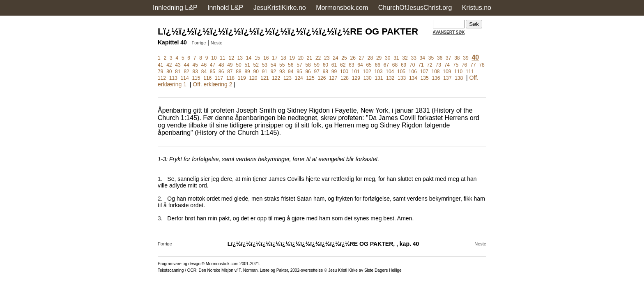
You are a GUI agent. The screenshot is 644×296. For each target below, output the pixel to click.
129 (356, 78)
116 (207, 78)
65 (369, 65)
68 (395, 65)
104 (390, 72)
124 (299, 78)
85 (213, 72)
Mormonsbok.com (342, 8)
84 (204, 72)
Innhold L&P (225, 8)
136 (436, 78)
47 (213, 65)
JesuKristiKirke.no (280, 8)
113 (173, 78)
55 (282, 65)
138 (459, 78)
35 (431, 58)
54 (273, 65)
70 (412, 65)
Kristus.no (477, 8)
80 (169, 72)
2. (160, 199)
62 (343, 65)
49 (230, 65)
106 (413, 72)
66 (378, 65)
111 (470, 72)
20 (301, 58)
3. (160, 218)
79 (160, 72)
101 (356, 72)
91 (265, 72)
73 (438, 65)
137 (447, 78)
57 (299, 65)
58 (308, 65)
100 (344, 72)
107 (424, 72)
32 (405, 58)
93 (282, 72)
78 (482, 65)
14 (249, 58)
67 (386, 65)
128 (345, 78)
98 (325, 72)
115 (196, 78)
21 (309, 58)
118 (230, 78)
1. (160, 179)
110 (458, 72)
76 (464, 65)
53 (265, 65)
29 (379, 58)
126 (322, 78)
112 (162, 78)
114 (185, 78)
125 (310, 78)
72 (429, 65)
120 (253, 78)
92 (273, 72)
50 (238, 65)
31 (396, 58)
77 (473, 65)
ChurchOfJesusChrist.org (415, 8)
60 (325, 65)
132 (390, 78)
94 (291, 72)
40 (475, 57)
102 (367, 72)
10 (214, 58)
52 (256, 65)
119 (242, 78)
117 (219, 78)
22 (318, 58)
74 (447, 65)
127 (333, 78)
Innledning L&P (175, 8)
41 (160, 65)
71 (421, 65)
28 (370, 58)
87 (230, 72)
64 (360, 65)
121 (264, 78)
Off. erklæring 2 (212, 84)
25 (344, 58)
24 (335, 58)
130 (368, 78)
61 (334, 65)
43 (178, 65)
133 (402, 78)
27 (362, 58)
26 (353, 58)
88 (238, 72)
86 (221, 72)
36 (440, 58)
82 (186, 72)
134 (413, 78)
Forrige (199, 43)
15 (257, 58)
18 (283, 58)
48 (221, 65)
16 (266, 58)
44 (186, 65)
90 (256, 72)
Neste (217, 43)
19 (292, 58)
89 (247, 72)
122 (276, 78)
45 (195, 65)
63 (351, 65)
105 (401, 72)
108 (435, 72)
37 (448, 58)
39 (466, 58)
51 (247, 65)
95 (299, 72)
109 (447, 72)
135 (425, 78)
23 (327, 58)
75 (456, 65)
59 (317, 65)
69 (404, 65)
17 (275, 58)
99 (334, 72)
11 (222, 58)
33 (413, 58)
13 (240, 58)
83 (195, 72)
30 (388, 58)
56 (291, 65)
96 (308, 72)
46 (204, 65)
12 (231, 58)
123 (287, 78)
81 (178, 72)
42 (169, 65)
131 (379, 78)
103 (378, 72)
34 (422, 58)
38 (457, 58)
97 (317, 72)
